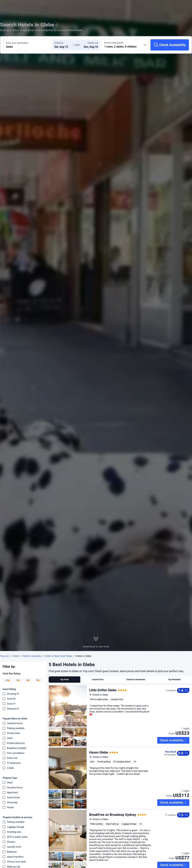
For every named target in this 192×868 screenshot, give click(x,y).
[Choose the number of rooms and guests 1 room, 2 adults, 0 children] (125, 45)
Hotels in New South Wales (59, 656)
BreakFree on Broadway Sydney (113, 792)
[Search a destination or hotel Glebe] (27, 45)
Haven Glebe (99, 741)
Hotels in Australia (32, 656)
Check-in (59, 43)
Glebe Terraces (100, 849)
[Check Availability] (170, 45)
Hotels (16, 656)
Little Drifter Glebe (103, 690)
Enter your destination (17, 43)
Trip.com (5, 656)
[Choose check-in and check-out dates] (64, 45)
